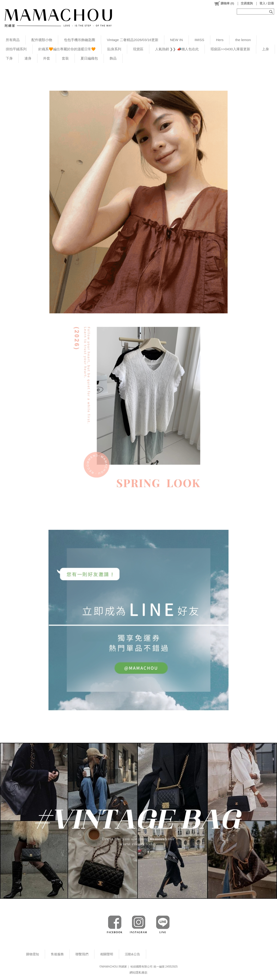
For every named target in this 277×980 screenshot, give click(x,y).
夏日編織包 (89, 58)
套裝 (65, 58)
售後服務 (57, 954)
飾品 (113, 58)
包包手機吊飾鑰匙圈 (80, 40)
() (224, 3)
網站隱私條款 (138, 973)
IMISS (199, 40)
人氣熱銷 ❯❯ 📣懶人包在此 (177, 49)
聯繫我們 (82, 954)
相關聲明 (107, 954)
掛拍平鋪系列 (16, 49)
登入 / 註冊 (267, 3)
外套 (47, 58)
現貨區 (138, 49)
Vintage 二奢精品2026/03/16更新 (133, 40)
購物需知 (33, 954)
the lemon (243, 40)
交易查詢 (247, 3)
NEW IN (176, 40)
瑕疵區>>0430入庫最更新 (230, 49)
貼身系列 (114, 49)
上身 (265, 49)
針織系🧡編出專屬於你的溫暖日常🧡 (67, 49)
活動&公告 (132, 954)
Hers (220, 40)
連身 (28, 58)
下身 (9, 58)
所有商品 (13, 40)
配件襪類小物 (42, 40)
